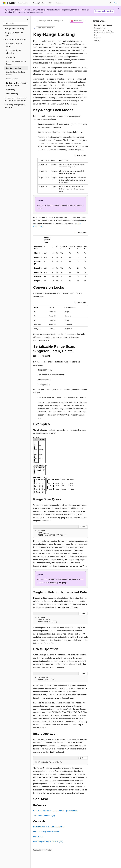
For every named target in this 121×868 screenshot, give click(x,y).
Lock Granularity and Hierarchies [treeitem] (13, 52)
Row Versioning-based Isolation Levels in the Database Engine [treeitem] (15, 99)
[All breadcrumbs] (35, 21)
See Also (97, 41)
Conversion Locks (100, 28)
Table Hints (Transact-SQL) (44, 816)
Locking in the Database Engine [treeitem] (15, 45)
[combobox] (15, 24)
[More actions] (86, 21)
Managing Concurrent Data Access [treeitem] (14, 34)
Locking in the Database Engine (50, 21)
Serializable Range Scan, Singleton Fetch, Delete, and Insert (104, 33)
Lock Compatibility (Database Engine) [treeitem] (16, 63)
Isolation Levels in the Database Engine (49, 827)
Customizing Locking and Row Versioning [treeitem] (15, 106)
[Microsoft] (4, 3)
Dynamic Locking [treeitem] (12, 79)
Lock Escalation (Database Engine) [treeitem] (16, 73)
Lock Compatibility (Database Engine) (48, 842)
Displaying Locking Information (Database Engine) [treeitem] (17, 84)
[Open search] (110, 3)
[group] (60, 259)
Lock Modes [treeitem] (10, 57)
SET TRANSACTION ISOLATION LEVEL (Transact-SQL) (56, 811)
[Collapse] (27, 19)
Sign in (116, 3)
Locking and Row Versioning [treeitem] (14, 29)
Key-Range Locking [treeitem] (14, 68)
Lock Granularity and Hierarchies (46, 832)
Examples (98, 38)
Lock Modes (38, 837)
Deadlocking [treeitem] (11, 90)
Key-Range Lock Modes (103, 25)
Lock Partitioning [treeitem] (12, 94)
